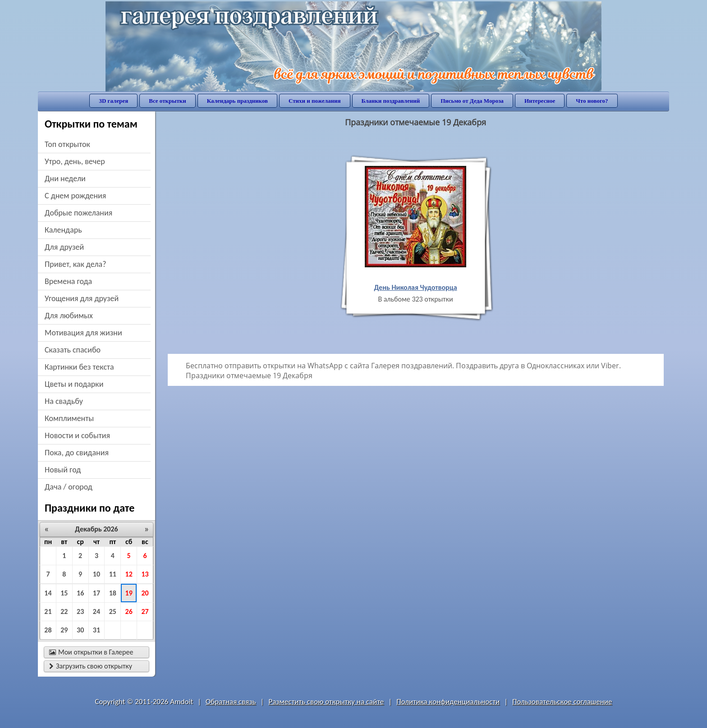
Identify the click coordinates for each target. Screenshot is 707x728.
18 (113, 593)
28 (48, 630)
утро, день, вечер (75, 161)
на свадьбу (64, 401)
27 (145, 611)
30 (80, 630)
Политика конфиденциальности (448, 702)
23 (80, 611)
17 (96, 593)
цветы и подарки (74, 384)
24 (96, 611)
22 (64, 611)
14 (48, 593)
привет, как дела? (76, 264)
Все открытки (168, 101)
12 (129, 574)
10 (96, 574)
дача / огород (69, 487)
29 (64, 630)
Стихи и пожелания (315, 101)
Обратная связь (231, 702)
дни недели (65, 179)
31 (96, 630)
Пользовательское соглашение (562, 702)
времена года (68, 281)
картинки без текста (79, 367)
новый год (63, 470)
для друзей (64, 247)
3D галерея (113, 101)
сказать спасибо (73, 350)
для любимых (69, 316)
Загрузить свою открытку (91, 666)
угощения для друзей (82, 298)
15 (64, 593)
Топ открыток (67, 144)
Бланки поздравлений (391, 101)
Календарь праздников (237, 101)
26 (129, 611)
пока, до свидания (77, 453)
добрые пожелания (78, 213)
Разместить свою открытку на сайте (326, 702)
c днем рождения (75, 196)
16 (80, 593)
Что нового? (592, 101)
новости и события (77, 435)
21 (48, 611)
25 (113, 611)
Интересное (540, 101)
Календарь (63, 230)
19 (129, 593)
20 (145, 593)
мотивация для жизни (83, 333)
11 (113, 574)
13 (145, 574)
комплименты (69, 418)
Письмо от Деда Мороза (472, 101)
